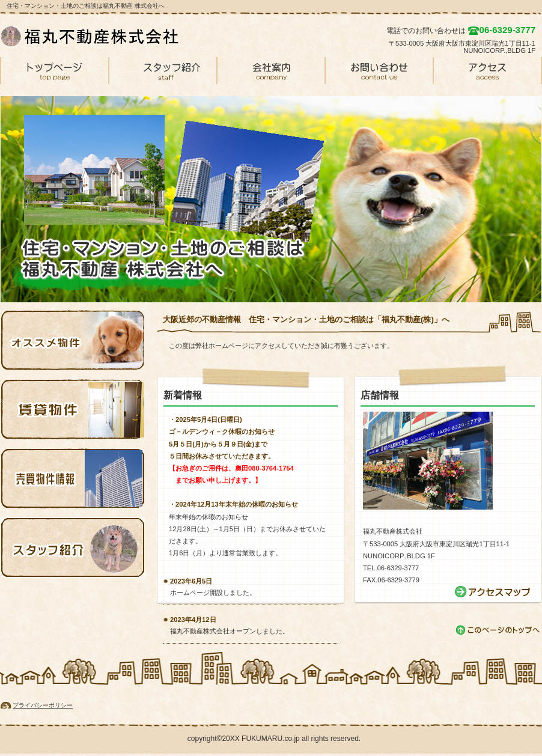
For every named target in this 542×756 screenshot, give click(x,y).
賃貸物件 (73, 409)
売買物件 (73, 478)
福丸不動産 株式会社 (91, 36)
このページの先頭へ (498, 630)
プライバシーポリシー (43, 705)
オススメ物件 (73, 340)
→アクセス (494, 592)
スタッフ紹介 (73, 547)
